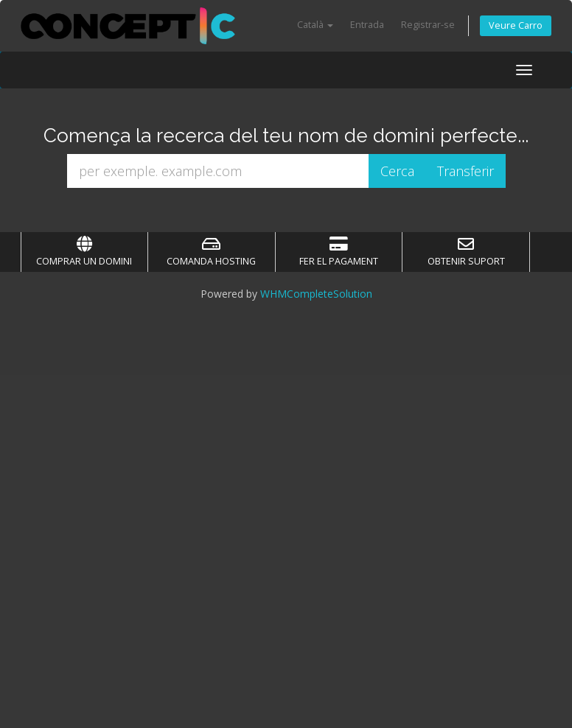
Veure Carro (516, 25)
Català (315, 25)
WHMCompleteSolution (316, 294)
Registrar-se (428, 25)
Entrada (367, 25)
